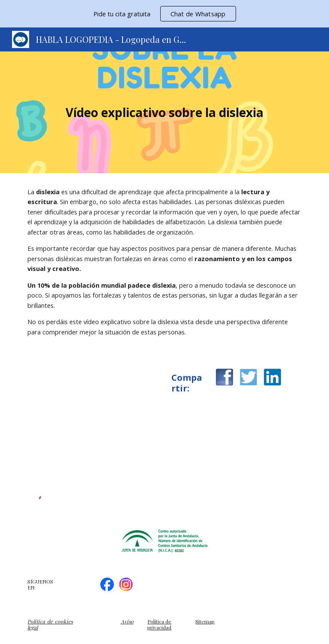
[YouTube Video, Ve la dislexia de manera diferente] (92, 421)
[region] (164, 14)
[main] (164, 113)
